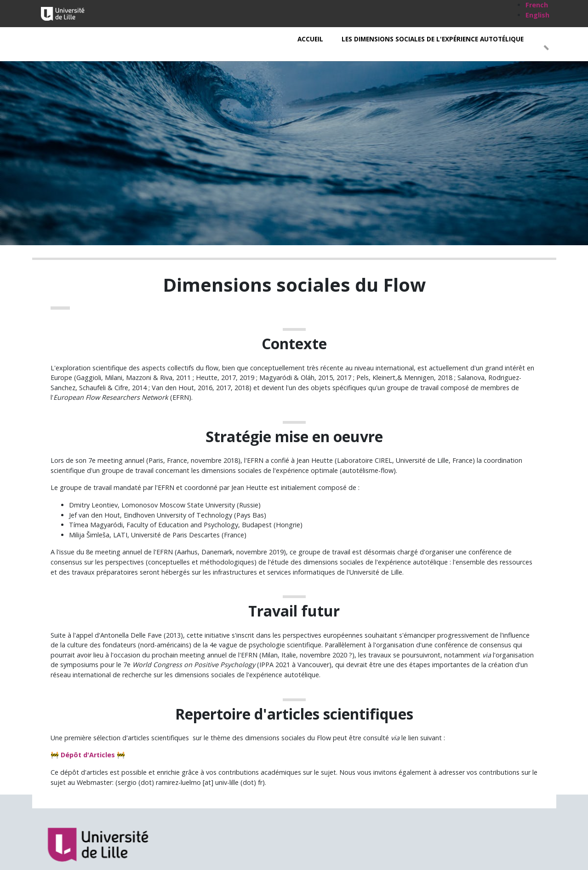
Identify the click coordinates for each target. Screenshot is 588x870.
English (537, 15)
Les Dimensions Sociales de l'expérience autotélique (433, 39)
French (537, 5)
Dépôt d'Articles (88, 755)
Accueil (310, 39)
